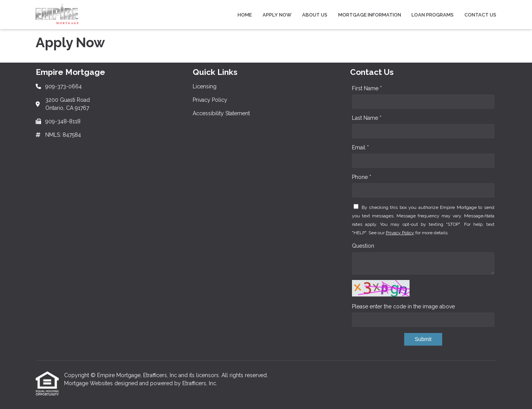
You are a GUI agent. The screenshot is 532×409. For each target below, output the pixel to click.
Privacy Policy (400, 233)
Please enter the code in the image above (403, 306)
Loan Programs (433, 15)
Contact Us (480, 15)
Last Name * (367, 118)
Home (245, 15)
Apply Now (277, 15)
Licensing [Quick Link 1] (205, 86)
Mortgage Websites (89, 383)
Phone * (362, 177)
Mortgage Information (370, 15)
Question (363, 246)
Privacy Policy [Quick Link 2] (210, 100)
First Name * (367, 88)
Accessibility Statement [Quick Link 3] (221, 113)
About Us (315, 15)
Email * (360, 147)
